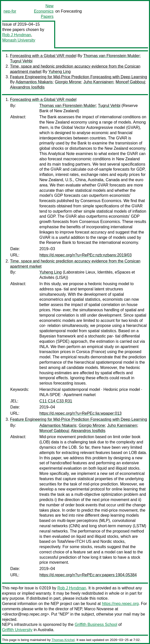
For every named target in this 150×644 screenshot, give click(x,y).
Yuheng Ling (60, 72)
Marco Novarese (99, 609)
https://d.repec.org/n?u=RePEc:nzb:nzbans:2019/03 (86, 255)
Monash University (19, 40)
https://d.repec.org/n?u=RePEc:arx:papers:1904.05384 (88, 575)
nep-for (10, 11)
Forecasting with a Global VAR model (43, 56)
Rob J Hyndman (17, 35)
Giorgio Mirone (68, 82)
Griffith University (17, 630)
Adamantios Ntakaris (34, 82)
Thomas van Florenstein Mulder (111, 56)
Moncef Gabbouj (130, 82)
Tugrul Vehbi (21, 61)
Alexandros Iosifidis (27, 87)
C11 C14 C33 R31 (56, 401)
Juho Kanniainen (98, 82)
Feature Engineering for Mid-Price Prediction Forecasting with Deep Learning (79, 77)
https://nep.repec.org (120, 604)
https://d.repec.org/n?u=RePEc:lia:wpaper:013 (81, 413)
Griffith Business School (96, 624)
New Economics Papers (44, 11)
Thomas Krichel (63, 640)
